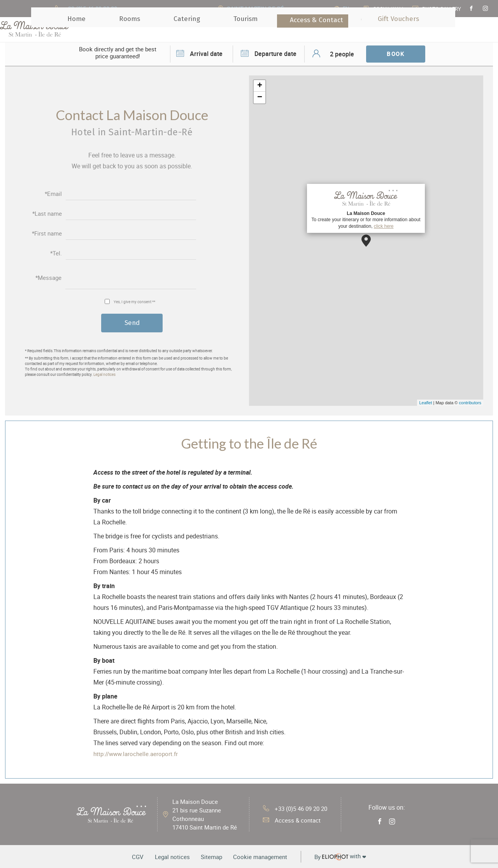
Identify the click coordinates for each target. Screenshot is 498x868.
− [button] (260, 98)
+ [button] (260, 86)
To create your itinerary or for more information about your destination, (366, 208)
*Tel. (56, 253)
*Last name (47, 213)
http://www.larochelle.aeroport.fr (138, 754)
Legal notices (104, 375)
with (349, 856)
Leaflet (425, 403)
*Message (48, 278)
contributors (470, 403)
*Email (53, 193)
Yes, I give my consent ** (134, 301)
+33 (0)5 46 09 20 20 (295, 808)
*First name (47, 233)
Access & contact (290, 820)
